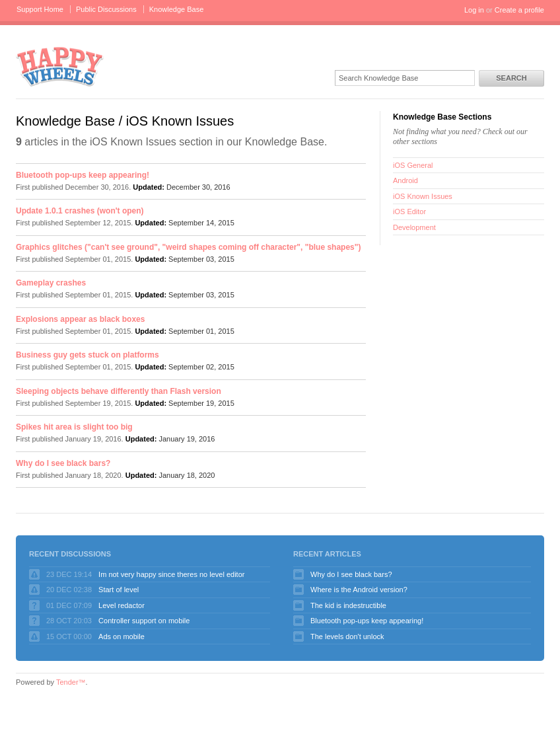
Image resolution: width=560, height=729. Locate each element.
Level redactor (122, 605)
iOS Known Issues (423, 196)
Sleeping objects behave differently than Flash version (119, 391)
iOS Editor (409, 211)
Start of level (119, 590)
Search (511, 78)
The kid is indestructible (348, 605)
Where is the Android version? (359, 590)
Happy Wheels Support (60, 66)
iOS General (413, 165)
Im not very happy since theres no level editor (171, 574)
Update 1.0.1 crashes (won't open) (80, 211)
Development (414, 227)
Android (405, 180)
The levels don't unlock (347, 636)
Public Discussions (106, 9)
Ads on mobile (122, 636)
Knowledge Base (177, 9)
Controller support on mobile (144, 621)
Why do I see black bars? (63, 463)
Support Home (40, 9)
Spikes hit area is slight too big (74, 427)
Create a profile (519, 10)
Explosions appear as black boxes (80, 319)
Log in (474, 10)
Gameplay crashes (51, 283)
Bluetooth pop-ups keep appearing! (83, 175)
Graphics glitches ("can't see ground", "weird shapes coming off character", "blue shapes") (188, 247)
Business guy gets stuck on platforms (87, 355)
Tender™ (71, 682)
